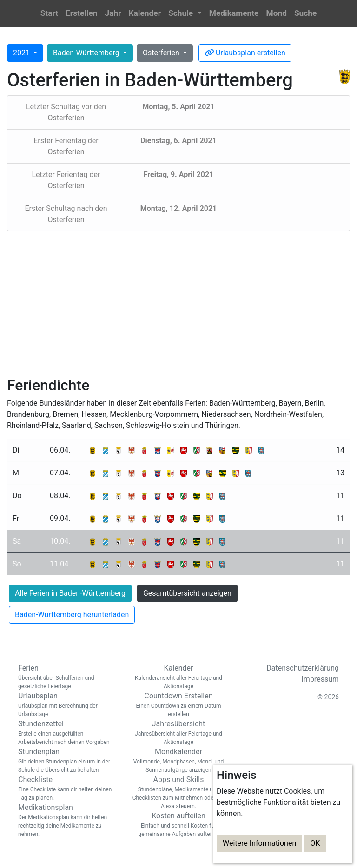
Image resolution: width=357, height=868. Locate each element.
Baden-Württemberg (87, 53)
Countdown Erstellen (178, 705)
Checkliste (67, 789)
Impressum (321, 679)
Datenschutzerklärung (303, 668)
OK (315, 843)
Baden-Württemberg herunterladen (72, 615)
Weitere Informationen (259, 843)
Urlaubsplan (67, 705)
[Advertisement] (178, 304)
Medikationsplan (67, 821)
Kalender (178, 677)
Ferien (67, 677)
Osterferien (162, 53)
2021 (22, 53)
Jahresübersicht (178, 733)
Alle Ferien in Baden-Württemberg (70, 593)
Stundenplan (67, 761)
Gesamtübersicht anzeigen (187, 593)
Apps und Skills (178, 793)
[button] (185, 14)
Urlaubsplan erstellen (245, 53)
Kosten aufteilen (178, 825)
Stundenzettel (67, 733)
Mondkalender (178, 761)
